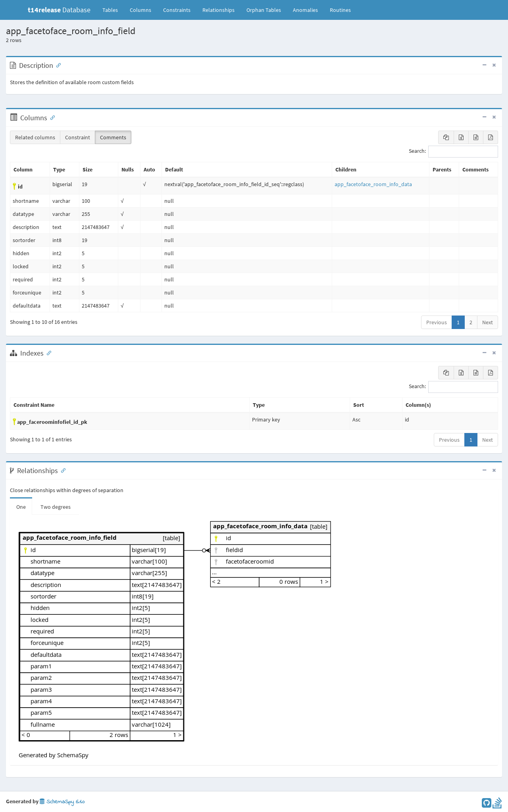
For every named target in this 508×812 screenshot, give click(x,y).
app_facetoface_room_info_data (373, 184)
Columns (140, 10)
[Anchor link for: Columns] (51, 117)
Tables (113, 10)
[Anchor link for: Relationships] (62, 470)
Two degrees (56, 507)
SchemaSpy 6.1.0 (62, 802)
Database (59, 10)
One (21, 507)
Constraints (177, 10)
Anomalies (305, 10)
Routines (340, 10)
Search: (453, 152)
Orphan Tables (264, 10)
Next (488, 322)
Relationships (218, 10)
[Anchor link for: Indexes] (47, 352)
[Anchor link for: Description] (57, 65)
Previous (437, 322)
